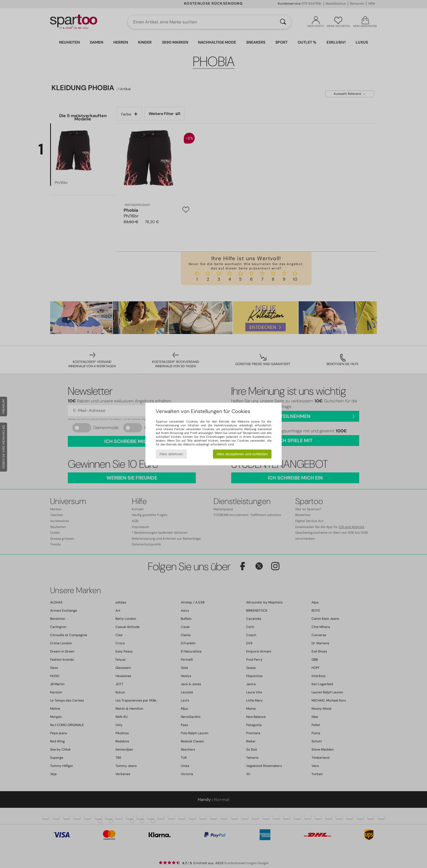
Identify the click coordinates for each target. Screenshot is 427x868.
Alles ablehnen (171, 454)
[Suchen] (283, 22)
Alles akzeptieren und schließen (242, 454)
